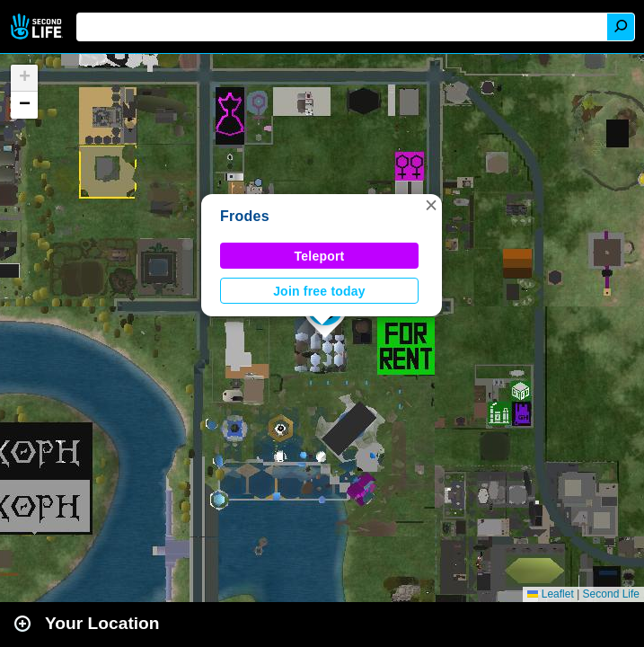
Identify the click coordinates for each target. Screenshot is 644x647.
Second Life (38, 27)
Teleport (320, 256)
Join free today (319, 291)
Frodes (245, 216)
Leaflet (550, 594)
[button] (431, 205)
